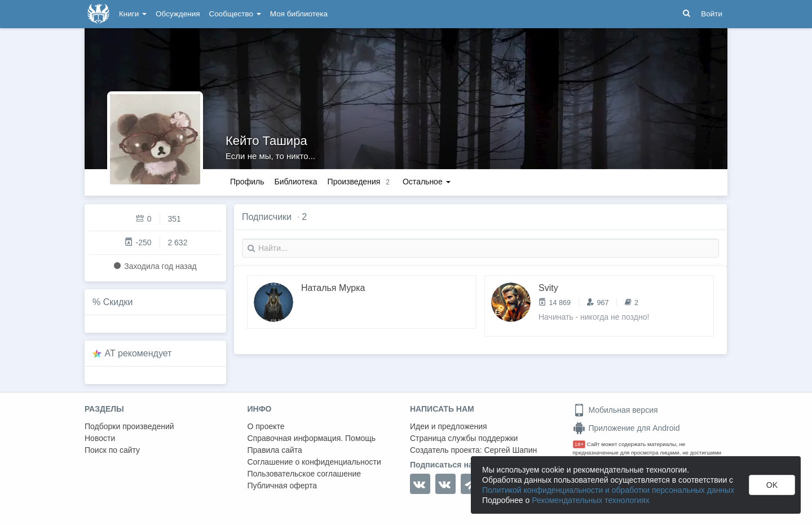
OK (772, 485)
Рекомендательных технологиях (591, 500)
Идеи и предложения (449, 426)
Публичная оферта (283, 486)
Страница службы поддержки (464, 438)
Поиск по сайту (112, 450)
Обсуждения (178, 14)
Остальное (427, 182)
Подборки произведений (129, 426)
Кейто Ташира (266, 141)
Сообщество (235, 14)
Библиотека (295, 182)
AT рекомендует (138, 353)
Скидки (118, 302)
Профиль (247, 182)
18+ (579, 444)
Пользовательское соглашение (304, 474)
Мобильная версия (615, 410)
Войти (712, 14)
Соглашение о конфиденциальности (314, 462)
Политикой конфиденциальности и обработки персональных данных (608, 490)
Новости (100, 438)
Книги (133, 14)
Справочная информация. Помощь (312, 438)
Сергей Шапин (510, 450)
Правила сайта (275, 450)
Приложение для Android (626, 428)
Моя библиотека (299, 14)
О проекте (266, 426)
